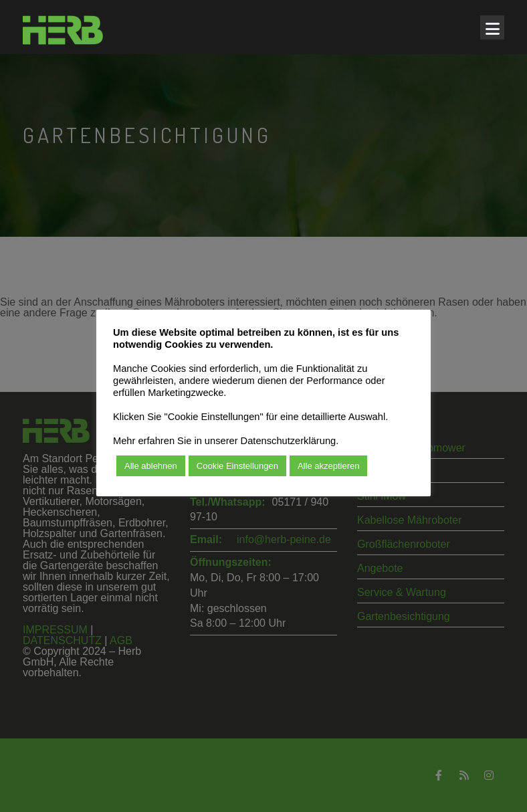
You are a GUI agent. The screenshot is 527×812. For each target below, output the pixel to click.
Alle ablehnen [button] (151, 466)
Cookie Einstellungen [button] (237, 466)
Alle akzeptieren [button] (329, 466)
